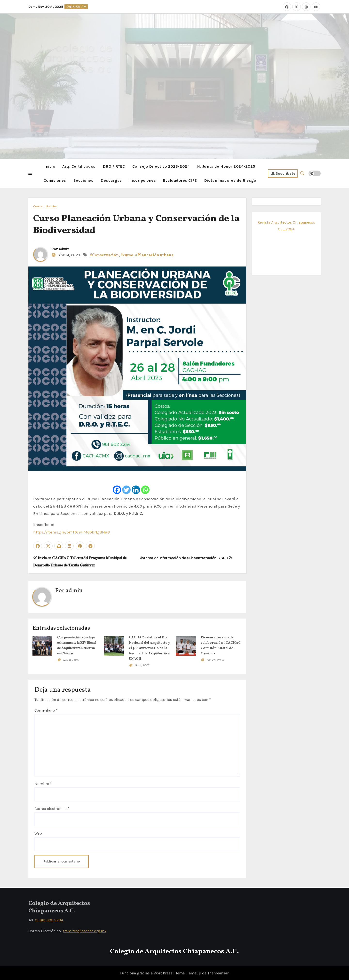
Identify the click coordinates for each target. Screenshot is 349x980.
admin (64, 249)
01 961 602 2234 (49, 920)
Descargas (111, 180)
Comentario (46, 710)
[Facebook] (117, 485)
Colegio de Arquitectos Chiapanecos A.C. (174, 951)
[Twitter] (126, 485)
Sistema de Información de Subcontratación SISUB (185, 558)
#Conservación (104, 255)
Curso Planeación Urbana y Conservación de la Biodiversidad (136, 225)
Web (38, 833)
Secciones (83, 180)
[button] (30, 173)
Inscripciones (143, 180)
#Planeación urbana (154, 255)
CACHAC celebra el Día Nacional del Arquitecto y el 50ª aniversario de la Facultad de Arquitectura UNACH (150, 648)
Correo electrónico (52, 808)
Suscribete (283, 173)
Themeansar (218, 973)
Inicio (50, 166)
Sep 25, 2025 (215, 659)
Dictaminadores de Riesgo (230, 180)
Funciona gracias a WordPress (147, 973)
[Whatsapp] (145, 485)
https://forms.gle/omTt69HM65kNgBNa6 (71, 532)
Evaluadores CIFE (180, 180)
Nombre (43, 783)
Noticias (51, 206)
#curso (127, 255)
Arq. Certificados (79, 166)
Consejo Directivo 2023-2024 (161, 166)
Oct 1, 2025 (142, 665)
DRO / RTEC (114, 166)
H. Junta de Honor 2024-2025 (226, 166)
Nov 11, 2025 (71, 659)
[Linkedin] (136, 485)
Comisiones (55, 180)
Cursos (38, 206)
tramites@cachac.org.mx (85, 931)
